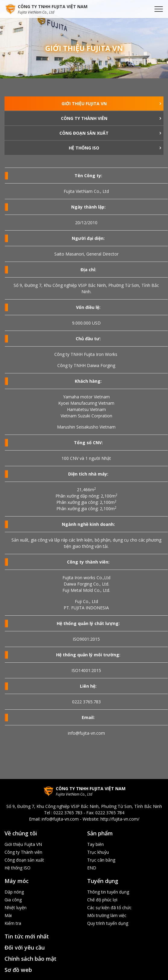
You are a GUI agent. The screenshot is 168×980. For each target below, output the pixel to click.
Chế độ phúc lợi (102, 900)
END (92, 868)
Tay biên (95, 844)
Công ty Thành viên (84, 118)
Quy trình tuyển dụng (108, 923)
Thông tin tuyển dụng (108, 892)
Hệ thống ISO (84, 148)
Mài (8, 915)
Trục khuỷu (98, 852)
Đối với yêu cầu (25, 947)
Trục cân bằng (101, 860)
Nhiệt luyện (16, 908)
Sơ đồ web (18, 970)
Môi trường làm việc (107, 915)
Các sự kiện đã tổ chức (109, 908)
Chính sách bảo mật (30, 959)
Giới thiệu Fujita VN (84, 104)
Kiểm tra (13, 923)
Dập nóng (14, 892)
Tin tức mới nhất (27, 936)
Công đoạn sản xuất (84, 133)
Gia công (13, 900)
